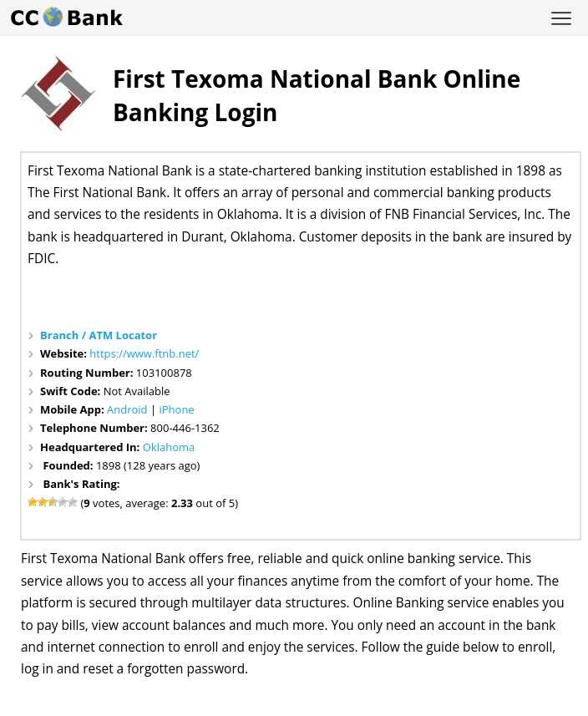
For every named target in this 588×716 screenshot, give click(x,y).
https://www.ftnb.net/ (144, 353)
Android (127, 409)
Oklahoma (169, 447)
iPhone (176, 409)
